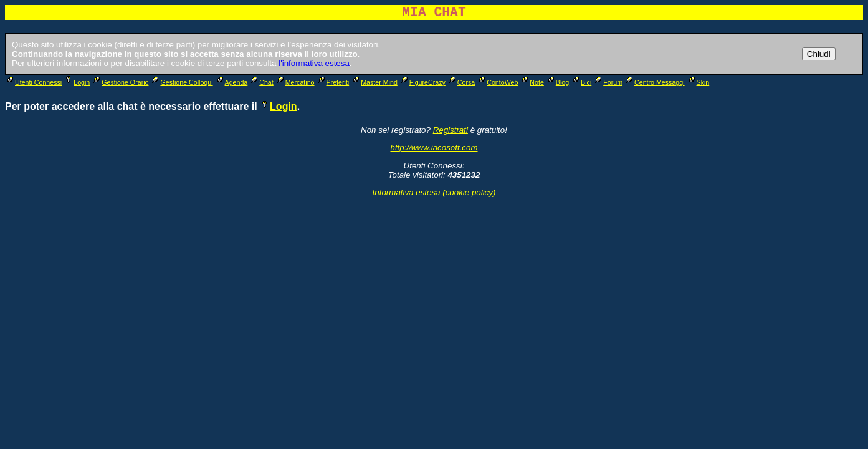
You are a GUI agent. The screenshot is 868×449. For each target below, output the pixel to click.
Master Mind (374, 82)
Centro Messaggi (655, 82)
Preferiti (333, 82)
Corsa (461, 82)
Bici (581, 82)
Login (77, 82)
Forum (608, 82)
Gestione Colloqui (181, 82)
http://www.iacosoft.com (434, 147)
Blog (557, 82)
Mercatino (295, 82)
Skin (698, 82)
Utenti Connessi (33, 82)
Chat (261, 82)
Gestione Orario (120, 82)
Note (532, 82)
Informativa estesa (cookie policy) (434, 192)
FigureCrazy (422, 82)
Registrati (451, 130)
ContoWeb (497, 82)
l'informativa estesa (314, 63)
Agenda (231, 82)
